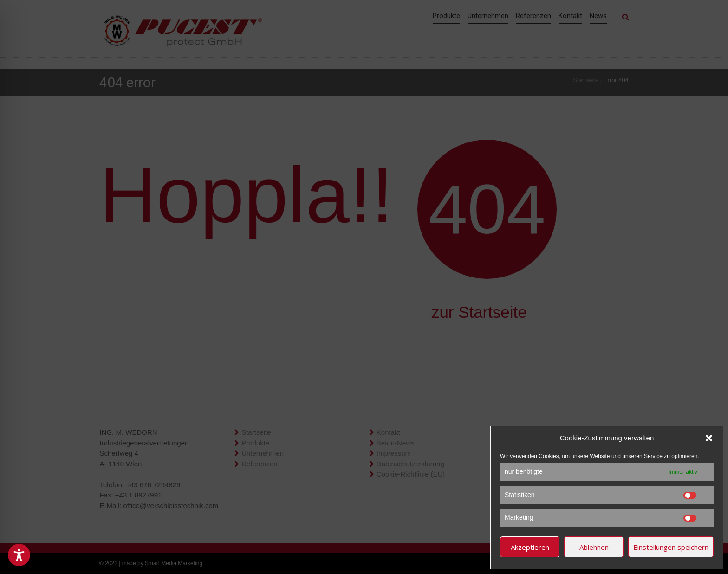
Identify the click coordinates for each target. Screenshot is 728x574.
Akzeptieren (530, 547)
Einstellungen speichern (671, 547)
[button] (709, 438)
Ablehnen (594, 547)
